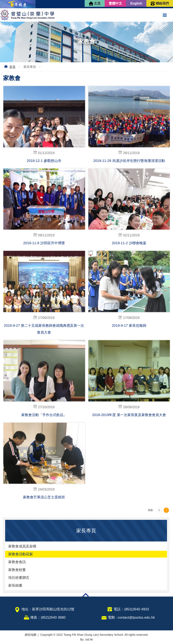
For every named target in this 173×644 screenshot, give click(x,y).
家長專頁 (30, 67)
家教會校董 (17, 570)
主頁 (97, 3)
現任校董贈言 (19, 578)
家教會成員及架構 (22, 546)
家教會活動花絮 (21, 554)
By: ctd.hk (86, 639)
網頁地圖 (31, 635)
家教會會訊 (17, 562)
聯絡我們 (162, 3)
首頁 (12, 67)
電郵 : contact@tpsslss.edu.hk (131, 617)
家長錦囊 (15, 586)
